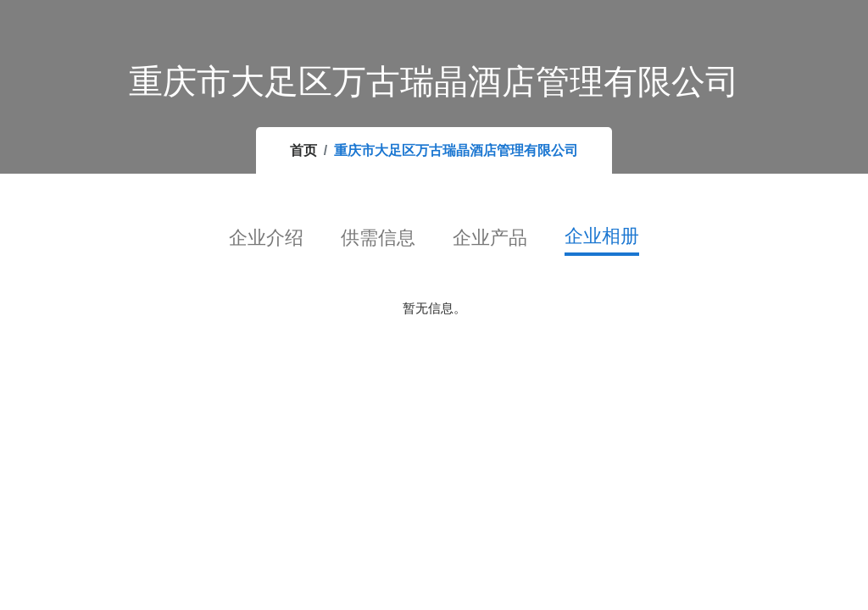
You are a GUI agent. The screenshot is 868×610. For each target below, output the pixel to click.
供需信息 (378, 238)
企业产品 (490, 238)
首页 (303, 150)
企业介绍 (266, 238)
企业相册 (602, 236)
